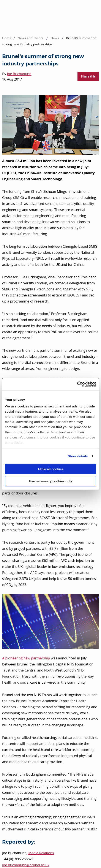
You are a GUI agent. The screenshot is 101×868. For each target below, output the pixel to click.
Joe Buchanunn (19, 74)
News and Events (31, 38)
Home (7, 38)
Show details (78, 456)
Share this (88, 76)
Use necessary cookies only (50, 481)
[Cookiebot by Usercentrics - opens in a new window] (77, 384)
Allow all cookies (51, 469)
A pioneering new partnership (26, 658)
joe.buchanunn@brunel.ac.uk (26, 865)
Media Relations (41, 853)
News (55, 38)
